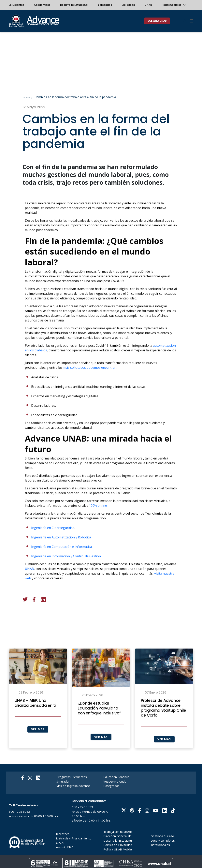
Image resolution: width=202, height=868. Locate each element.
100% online (98, 519)
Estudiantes (16, 5)
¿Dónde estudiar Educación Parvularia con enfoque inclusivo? (100, 722)
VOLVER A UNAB (157, 21)
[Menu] (192, 21)
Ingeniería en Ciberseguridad (53, 542)
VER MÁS (38, 743)
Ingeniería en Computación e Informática (62, 560)
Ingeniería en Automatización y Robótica (61, 551)
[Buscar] (185, 21)
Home (26, 97)
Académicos (42, 5)
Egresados (105, 5)
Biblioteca (128, 5)
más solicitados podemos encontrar (90, 381)
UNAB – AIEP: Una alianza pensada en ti (35, 717)
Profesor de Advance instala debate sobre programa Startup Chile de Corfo (163, 722)
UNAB (148, 5)
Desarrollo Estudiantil (74, 5)
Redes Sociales (173, 5)
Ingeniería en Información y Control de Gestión (66, 570)
